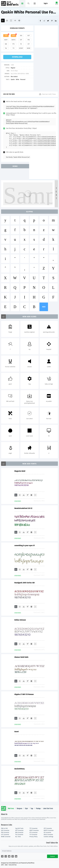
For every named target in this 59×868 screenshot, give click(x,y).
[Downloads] (24, 495)
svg (21, 36)
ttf (6, 36)
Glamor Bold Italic (21, 657)
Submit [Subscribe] (52, 856)
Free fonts (10, 4)
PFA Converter (5, 833)
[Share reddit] (44, 21)
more (44, 307)
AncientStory (20, 769)
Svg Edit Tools (19, 828)
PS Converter (47, 833)
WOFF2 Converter (49, 830)
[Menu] (35, 3)
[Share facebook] (40, 21)
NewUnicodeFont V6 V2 (23, 508)
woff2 (13, 40)
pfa (29, 40)
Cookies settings (48, 837)
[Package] (19, 20)
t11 (13, 48)
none (29, 48)
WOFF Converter (34, 830)
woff (6, 40)
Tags (32, 809)
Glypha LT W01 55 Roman (24, 694)
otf (21, 40)
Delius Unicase (20, 620)
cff (29, 44)
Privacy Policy (34, 837)
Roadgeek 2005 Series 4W (25, 583)
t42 (6, 48)
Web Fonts (11, 809)
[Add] (3, 20)
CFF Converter (5, 835)
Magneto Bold (20, 471)
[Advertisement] (47, 36)
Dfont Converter (48, 835)
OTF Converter (48, 828)
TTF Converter (34, 828)
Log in (46, 4)
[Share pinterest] (52, 21)
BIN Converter (19, 833)
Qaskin (13, 80)
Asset (17, 732)
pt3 (14, 44)
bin (6, 44)
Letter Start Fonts (48, 809)
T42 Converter (19, 835)
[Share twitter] (48, 21)
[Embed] (31, 495)
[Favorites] (7, 20)
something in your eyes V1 (25, 545)
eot (29, 36)
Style (26, 809)
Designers (19, 809)
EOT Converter (19, 830)
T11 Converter (33, 835)
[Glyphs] (15, 20)
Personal (23, 80)
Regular (13, 68)
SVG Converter (5, 830)
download (17, 57)
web (13, 36)
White (18, 80)
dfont (21, 48)
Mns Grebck (14, 77)
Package (38, 809)
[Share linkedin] (56, 21)
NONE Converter (6, 837)
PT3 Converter (34, 833)
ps (21, 44)
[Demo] (11, 20)
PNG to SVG (4, 828)
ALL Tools (18, 837)
